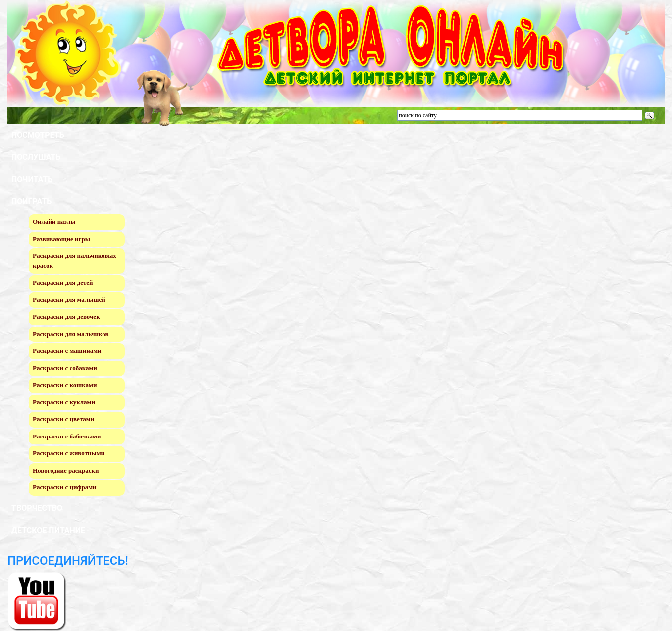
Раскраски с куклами (64, 402)
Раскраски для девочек (66, 316)
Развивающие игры (61, 239)
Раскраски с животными (69, 453)
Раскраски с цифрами (65, 487)
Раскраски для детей (63, 282)
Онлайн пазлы (54, 221)
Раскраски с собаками (65, 368)
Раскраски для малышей (69, 300)
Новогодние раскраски (66, 470)
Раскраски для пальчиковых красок (75, 261)
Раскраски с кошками (65, 385)
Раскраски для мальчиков (71, 334)
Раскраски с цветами (63, 419)
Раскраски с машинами (67, 351)
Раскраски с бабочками (67, 436)
